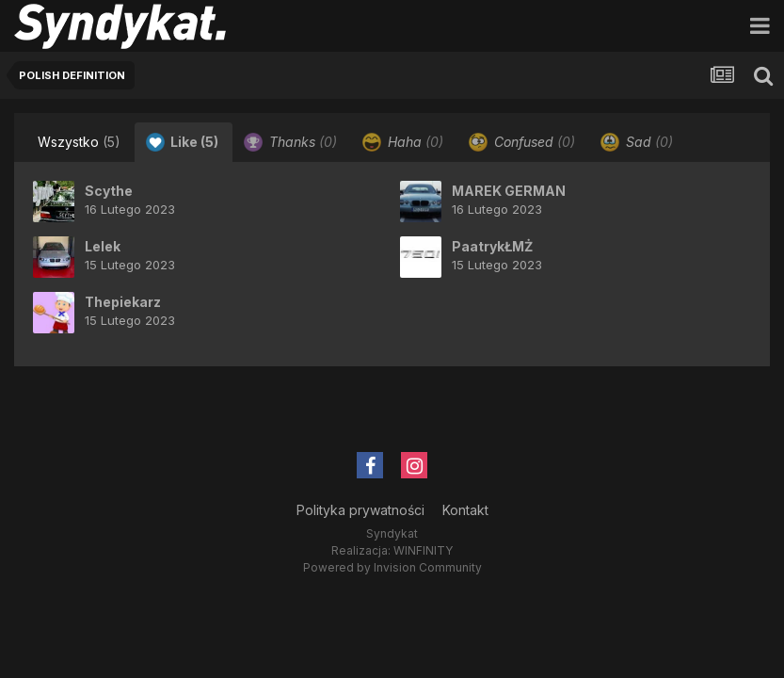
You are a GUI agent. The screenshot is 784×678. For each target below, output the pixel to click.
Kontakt (465, 510)
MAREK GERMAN (509, 191)
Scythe (109, 191)
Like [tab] (182, 142)
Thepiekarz (123, 302)
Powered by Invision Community (392, 567)
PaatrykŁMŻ (492, 246)
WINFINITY (423, 550)
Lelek (103, 246)
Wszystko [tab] (79, 142)
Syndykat (392, 533)
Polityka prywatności (360, 510)
